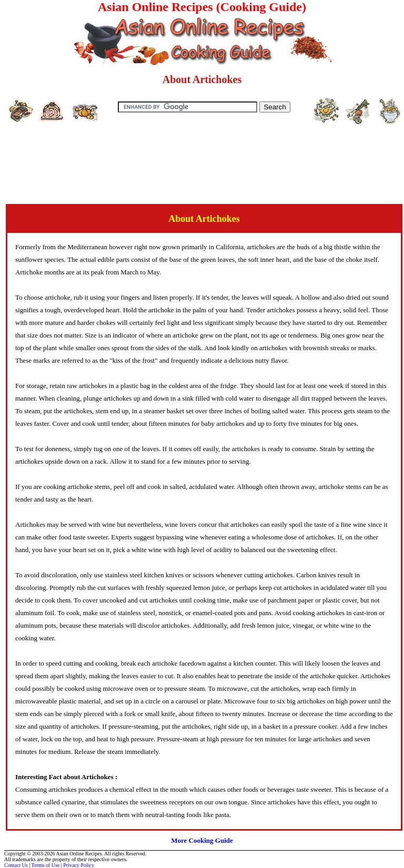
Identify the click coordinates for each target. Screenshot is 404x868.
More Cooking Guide (202, 840)
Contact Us (16, 865)
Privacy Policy (79, 865)
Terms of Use (46, 865)
